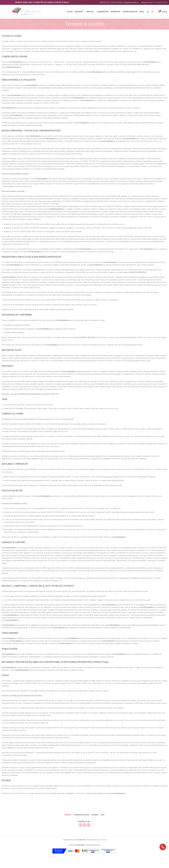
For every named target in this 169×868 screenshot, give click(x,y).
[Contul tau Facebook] (5, 2)
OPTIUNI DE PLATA (88, 337)
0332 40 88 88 (117, 2)
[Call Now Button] (163, 847)
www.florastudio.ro (52, 345)
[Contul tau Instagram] (8, 2)
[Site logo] (26, 12)
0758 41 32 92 (105, 2)
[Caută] (148, 12)
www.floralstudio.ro (16, 62)
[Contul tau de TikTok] (11, 2)
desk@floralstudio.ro (131, 2)
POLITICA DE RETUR (138, 272)
